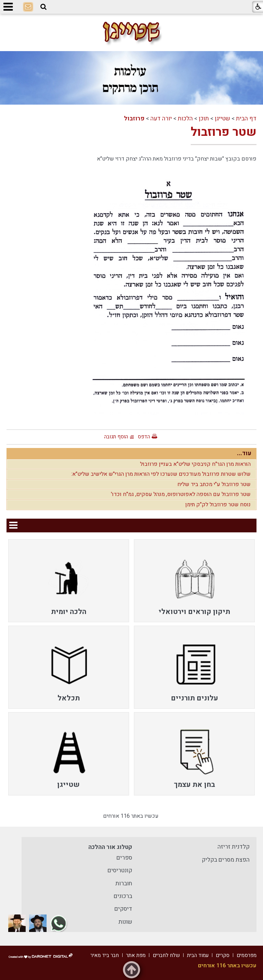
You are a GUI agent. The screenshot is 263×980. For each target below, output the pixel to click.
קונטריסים (120, 870)
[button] (43, 7)
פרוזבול (134, 119)
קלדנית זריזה (234, 847)
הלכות (185, 119)
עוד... (244, 453)
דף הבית (246, 119)
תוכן (204, 119)
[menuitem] (194, 581)
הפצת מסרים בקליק (226, 860)
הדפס (144, 437)
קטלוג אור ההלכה (110, 847)
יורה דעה (161, 119)
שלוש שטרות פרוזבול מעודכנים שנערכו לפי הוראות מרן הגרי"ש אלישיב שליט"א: (161, 474)
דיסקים (123, 909)
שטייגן (222, 119)
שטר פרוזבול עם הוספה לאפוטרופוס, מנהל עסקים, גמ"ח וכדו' (181, 494)
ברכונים (123, 896)
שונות (125, 922)
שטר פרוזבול (224, 132)
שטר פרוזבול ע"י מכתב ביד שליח (214, 484)
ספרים (124, 858)
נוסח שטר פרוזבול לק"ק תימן (218, 505)
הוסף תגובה (116, 437)
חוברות (124, 883)
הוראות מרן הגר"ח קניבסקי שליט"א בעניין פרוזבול (195, 464)
